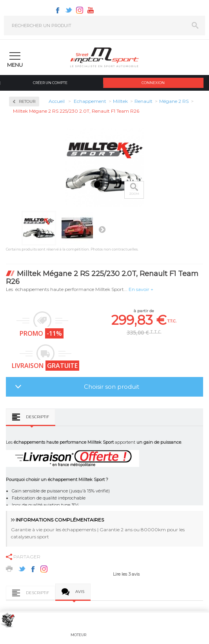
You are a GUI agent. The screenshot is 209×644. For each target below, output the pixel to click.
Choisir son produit (112, 387)
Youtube (91, 10)
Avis (80, 592)
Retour (27, 102)
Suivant (102, 229)
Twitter (69, 10)
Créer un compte (50, 83)
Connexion (153, 83)
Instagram (80, 10)
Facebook (58, 10)
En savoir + (141, 289)
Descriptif (37, 417)
